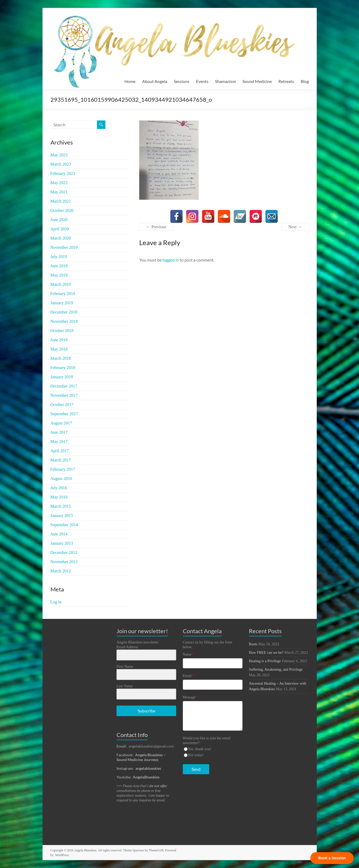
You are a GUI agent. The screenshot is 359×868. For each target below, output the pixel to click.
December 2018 (64, 312)
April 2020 (60, 229)
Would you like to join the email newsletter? (207, 741)
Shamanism (225, 81)
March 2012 (61, 571)
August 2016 (61, 479)
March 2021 (61, 201)
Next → (295, 227)
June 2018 (59, 340)
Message (191, 697)
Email (188, 676)
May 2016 (59, 497)
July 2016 (59, 488)
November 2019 (64, 247)
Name (188, 654)
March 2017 (61, 460)
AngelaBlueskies (146, 777)
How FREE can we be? (266, 653)
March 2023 (61, 164)
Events (202, 81)
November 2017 (64, 395)
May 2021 (59, 192)
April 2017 (60, 451)
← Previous (156, 227)
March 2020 (61, 238)
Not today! (196, 755)
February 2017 (63, 469)
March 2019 (61, 284)
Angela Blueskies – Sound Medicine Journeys (141, 757)
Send (196, 769)
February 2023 (63, 173)
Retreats (286, 81)
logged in (171, 260)
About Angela (155, 81)
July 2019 (59, 257)
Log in (56, 602)
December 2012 (64, 552)
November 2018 (64, 321)
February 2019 (63, 294)
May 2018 (59, 349)
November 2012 (64, 562)
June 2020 (59, 220)
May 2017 (59, 442)
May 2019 (59, 275)
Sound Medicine (257, 81)
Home (130, 81)
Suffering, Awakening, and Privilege (276, 669)
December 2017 (64, 386)
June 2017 (59, 432)
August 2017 (61, 423)
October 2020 (62, 210)
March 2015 (61, 506)
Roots (253, 644)
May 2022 (59, 183)
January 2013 (62, 543)
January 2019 (62, 303)
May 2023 (59, 155)
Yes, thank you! (200, 749)
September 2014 (64, 525)
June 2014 (59, 534)
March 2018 (61, 358)
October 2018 (62, 331)
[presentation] (215, 798)
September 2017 (64, 414)
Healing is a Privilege (265, 661)
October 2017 (62, 405)
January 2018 (62, 377)
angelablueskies (148, 768)
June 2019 (59, 266)
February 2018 (63, 368)
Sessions (182, 81)
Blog (305, 81)
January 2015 (62, 515)
